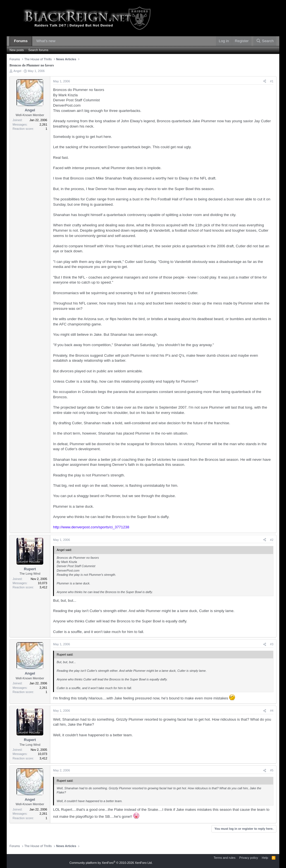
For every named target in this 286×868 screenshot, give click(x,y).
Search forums (38, 50)
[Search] (265, 41)
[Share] (265, 81)
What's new (46, 41)
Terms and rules (225, 858)
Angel (17, 71)
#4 (272, 711)
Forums (21, 41)
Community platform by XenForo (111, 863)
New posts (17, 50)
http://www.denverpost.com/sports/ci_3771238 (91, 527)
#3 (272, 644)
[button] (59, 41)
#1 (272, 81)
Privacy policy (248, 858)
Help (265, 858)
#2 (272, 540)
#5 (272, 770)
